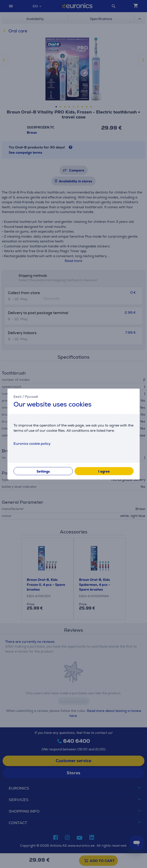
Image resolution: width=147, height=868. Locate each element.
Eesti (18, 396)
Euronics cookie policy (32, 444)
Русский (31, 396)
